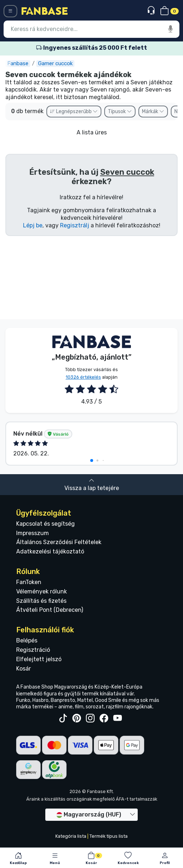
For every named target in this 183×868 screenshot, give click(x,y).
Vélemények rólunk (42, 591)
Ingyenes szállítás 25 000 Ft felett (92, 48)
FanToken (29, 582)
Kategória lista (71, 836)
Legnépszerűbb (74, 112)
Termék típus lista (109, 836)
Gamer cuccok (55, 63)
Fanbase (18, 63)
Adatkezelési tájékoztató (50, 551)
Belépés (27, 640)
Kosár (24, 669)
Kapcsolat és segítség (45, 524)
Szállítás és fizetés (41, 601)
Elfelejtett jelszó (39, 659)
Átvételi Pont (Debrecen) (50, 610)
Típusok (120, 112)
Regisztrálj (75, 225)
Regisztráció (33, 650)
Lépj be (33, 225)
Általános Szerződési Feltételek (59, 542)
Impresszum (33, 533)
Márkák (153, 112)
